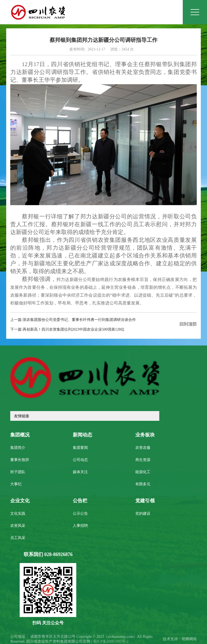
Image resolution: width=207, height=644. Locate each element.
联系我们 (48, 555)
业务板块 (145, 435)
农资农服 (143, 448)
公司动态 (80, 460)
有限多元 (143, 484)
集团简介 (18, 448)
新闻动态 (82, 435)
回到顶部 (188, 324)
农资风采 (18, 526)
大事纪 (16, 484)
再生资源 (143, 460)
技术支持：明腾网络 (180, 639)
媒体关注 (80, 472)
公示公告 (80, 514)
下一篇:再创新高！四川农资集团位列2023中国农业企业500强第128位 (67, 330)
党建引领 (145, 501)
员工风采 (18, 538)
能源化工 (143, 472)
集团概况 (20, 435)
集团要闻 (80, 448)
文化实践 (18, 514)
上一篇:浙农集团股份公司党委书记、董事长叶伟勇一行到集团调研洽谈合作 (73, 320)
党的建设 (143, 514)
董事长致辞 (20, 460)
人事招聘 (80, 526)
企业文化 (20, 501)
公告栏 (80, 501)
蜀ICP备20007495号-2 (111, 642)
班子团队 (18, 472)
